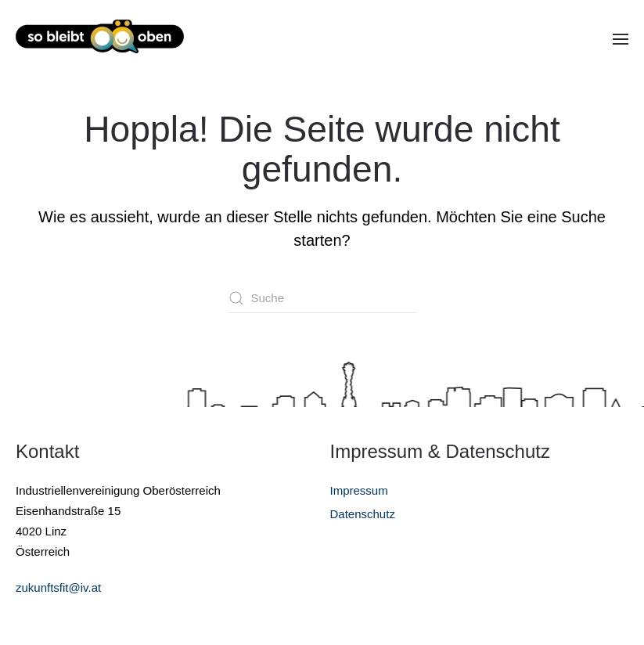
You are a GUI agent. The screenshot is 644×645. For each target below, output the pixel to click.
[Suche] (322, 298)
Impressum (359, 490)
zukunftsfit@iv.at (58, 587)
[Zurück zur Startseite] (100, 39)
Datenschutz (363, 514)
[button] (621, 39)
